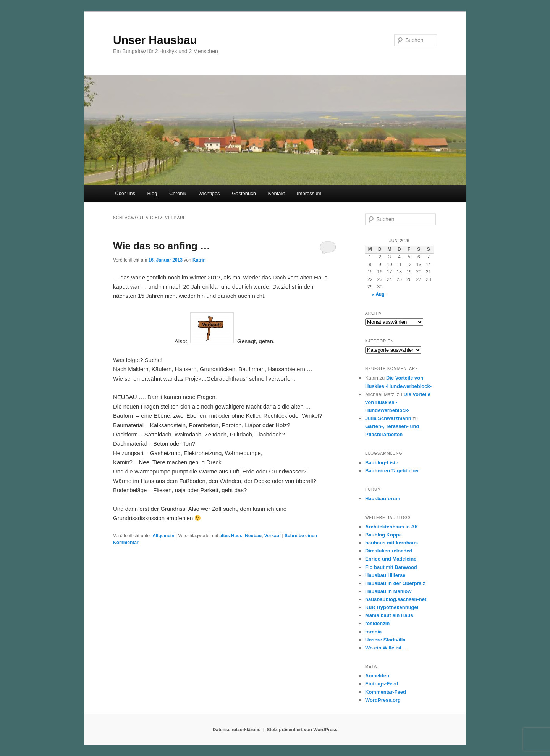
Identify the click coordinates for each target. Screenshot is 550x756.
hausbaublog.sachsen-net (396, 599)
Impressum (309, 193)
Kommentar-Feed (386, 692)
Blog (152, 193)
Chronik (178, 193)
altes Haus (231, 536)
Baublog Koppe (383, 535)
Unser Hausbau (155, 40)
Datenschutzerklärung (237, 730)
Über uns (125, 193)
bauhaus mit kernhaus (391, 543)
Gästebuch (244, 193)
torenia (373, 632)
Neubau (253, 536)
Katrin (199, 260)
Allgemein (163, 536)
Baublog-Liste (382, 463)
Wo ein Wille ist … (387, 648)
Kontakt (277, 193)
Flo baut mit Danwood (391, 567)
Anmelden (377, 676)
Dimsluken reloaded (389, 551)
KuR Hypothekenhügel (392, 607)
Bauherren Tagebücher (392, 471)
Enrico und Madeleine (391, 559)
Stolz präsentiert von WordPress (302, 730)
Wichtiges (209, 193)
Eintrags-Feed (382, 684)
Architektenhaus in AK (392, 527)
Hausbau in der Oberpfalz (395, 583)
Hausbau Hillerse (385, 575)
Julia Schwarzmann (388, 418)
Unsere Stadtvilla (385, 640)
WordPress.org (383, 700)
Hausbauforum (383, 498)
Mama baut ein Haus (389, 615)
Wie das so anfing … (162, 246)
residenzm (377, 623)
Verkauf (273, 536)
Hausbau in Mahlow (388, 591)
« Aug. (379, 294)
